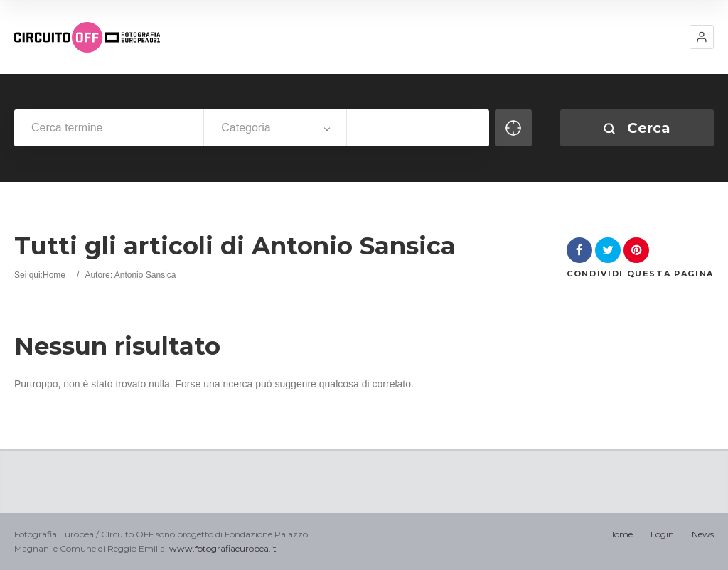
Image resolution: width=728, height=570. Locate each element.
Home (54, 275)
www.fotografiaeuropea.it (223, 548)
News (703, 534)
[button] (702, 37)
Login (662, 534)
